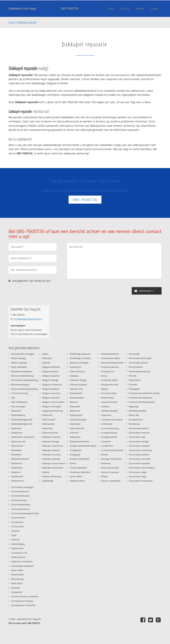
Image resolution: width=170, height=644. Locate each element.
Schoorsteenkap (19, 500)
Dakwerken (75, 437)
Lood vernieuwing (110, 428)
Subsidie (15, 531)
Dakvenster (75, 424)
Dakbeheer (16, 428)
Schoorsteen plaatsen (139, 455)
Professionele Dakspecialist (142, 402)
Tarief (14, 535)
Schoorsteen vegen (138, 472)
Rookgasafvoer (136, 420)
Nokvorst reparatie (110, 472)
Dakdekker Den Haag (22, 9)
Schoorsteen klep (137, 437)
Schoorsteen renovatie (140, 459)
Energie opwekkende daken (83, 446)
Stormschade (17, 526)
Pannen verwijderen (111, 481)
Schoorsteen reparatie (139, 463)
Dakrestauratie (77, 398)
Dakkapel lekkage (51, 441)
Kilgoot (105, 389)
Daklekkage (48, 481)
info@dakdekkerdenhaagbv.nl (28, 319)
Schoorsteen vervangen (23, 487)
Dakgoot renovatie (51, 393)
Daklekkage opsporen (80, 354)
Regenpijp (134, 406)
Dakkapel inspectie (51, 437)
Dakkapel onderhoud (52, 446)
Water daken (17, 570)
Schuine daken (18, 518)
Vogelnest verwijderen (22, 561)
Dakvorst (74, 433)
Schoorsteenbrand (20, 491)
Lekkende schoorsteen (112, 420)
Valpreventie (17, 548)
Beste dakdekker (19, 367)
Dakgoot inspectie (51, 376)
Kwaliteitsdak (108, 398)
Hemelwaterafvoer (110, 354)
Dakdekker (16, 455)
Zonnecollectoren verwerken (25, 596)
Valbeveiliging (18, 544)
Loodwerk (106, 441)
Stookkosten (17, 522)
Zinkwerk (16, 588)
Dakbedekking (18, 415)
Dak (13, 398)
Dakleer (46, 472)
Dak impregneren (20, 402)
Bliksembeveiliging (20, 385)
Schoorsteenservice (20, 509)
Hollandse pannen (110, 367)
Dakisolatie (48, 428)
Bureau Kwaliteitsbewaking (24, 389)
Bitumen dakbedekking (22, 376)
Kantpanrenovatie (110, 385)
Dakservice (75, 411)
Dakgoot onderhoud (52, 385)
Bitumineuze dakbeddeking (24, 380)
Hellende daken (77, 481)
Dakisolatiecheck (50, 433)
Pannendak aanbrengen (140, 358)
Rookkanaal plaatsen (139, 428)
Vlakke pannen (18, 557)
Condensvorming (20, 393)
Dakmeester (76, 367)
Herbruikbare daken (111, 358)
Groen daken (76, 476)
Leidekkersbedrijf (109, 411)
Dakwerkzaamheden (80, 441)
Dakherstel (47, 415)
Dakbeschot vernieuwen (23, 437)
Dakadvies (16, 411)
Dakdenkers (17, 468)
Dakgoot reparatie (51, 398)
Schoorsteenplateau (21, 504)
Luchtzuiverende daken (112, 450)
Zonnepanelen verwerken (24, 605)
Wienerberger (18, 579)
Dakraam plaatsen (79, 385)
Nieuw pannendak (110, 468)
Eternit (73, 463)
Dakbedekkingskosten (22, 424)
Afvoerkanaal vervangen (23, 354)
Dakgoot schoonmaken (53, 402)
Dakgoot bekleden (51, 367)
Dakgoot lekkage (50, 380)
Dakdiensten (17, 476)
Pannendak (134, 354)
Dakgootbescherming (52, 411)
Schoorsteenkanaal (20, 496)
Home (12, 22)
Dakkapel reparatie (27, 22)
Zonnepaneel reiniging (22, 601)
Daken (45, 354)
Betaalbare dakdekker (22, 371)
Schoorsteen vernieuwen (141, 481)
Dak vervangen (18, 406)
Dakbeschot (17, 433)
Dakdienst (16, 472)
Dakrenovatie (76, 389)
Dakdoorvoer (18, 481)
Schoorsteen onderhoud (140, 450)
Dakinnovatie (49, 420)
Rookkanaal (134, 424)
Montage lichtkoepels (111, 459)
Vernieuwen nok (19, 553)
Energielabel (76, 450)
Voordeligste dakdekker (23, 566)
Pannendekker (136, 367)
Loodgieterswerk (109, 437)
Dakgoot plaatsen (51, 389)
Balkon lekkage (18, 358)
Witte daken (17, 583)
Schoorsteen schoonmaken (142, 468)
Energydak (75, 455)
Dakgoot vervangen (52, 406)
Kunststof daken (109, 393)
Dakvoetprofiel (77, 428)
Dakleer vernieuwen (52, 476)
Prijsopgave (134, 389)
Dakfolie (46, 363)
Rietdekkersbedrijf (137, 411)
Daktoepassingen (78, 420)
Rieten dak (134, 415)
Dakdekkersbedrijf (20, 459)
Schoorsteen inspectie (139, 433)
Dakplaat (74, 376)
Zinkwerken (17, 592)
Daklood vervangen (79, 363)
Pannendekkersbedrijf (139, 371)
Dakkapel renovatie (52, 455)
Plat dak (133, 376)
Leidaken (105, 406)
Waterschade (17, 574)
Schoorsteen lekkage (139, 441)
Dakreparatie (76, 393)
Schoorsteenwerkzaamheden (25, 513)
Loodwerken (107, 446)
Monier (105, 455)
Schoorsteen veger (138, 476)
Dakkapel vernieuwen (53, 468)
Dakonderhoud (77, 371)
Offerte (104, 476)
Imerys (104, 376)
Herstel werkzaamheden (113, 363)
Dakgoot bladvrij (50, 371)
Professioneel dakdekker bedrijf (144, 393)
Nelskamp (106, 463)
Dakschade (75, 406)
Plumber (133, 385)
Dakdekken (17, 450)
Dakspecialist (76, 415)
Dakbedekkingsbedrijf (22, 420)
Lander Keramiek (109, 402)
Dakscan (74, 402)
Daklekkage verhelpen (81, 358)
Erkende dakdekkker (80, 459)
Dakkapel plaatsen (51, 450)
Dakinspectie (48, 424)
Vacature (15, 539)
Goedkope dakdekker (80, 472)
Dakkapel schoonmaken (54, 463)
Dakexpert (47, 358)
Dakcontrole (17, 446)
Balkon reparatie (19, 363)
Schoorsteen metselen (139, 446)
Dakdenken (17, 463)
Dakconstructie (18, 441)
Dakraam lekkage (78, 380)
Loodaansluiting (109, 433)
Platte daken (135, 380)
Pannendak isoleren (138, 363)
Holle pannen (108, 371)
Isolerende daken (109, 380)
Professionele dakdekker (141, 398)
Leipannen (106, 415)
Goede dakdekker (78, 468)
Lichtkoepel (107, 424)
